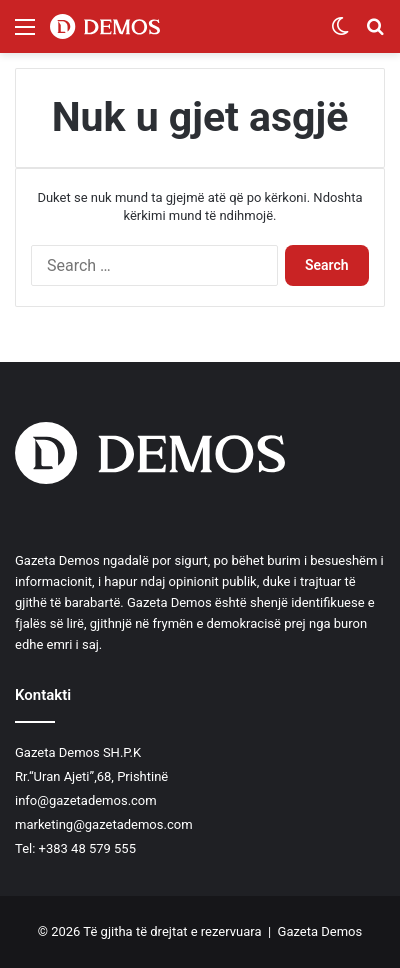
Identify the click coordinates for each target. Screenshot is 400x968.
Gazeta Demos (320, 931)
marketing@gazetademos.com (104, 824)
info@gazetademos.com (86, 800)
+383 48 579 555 (87, 848)
